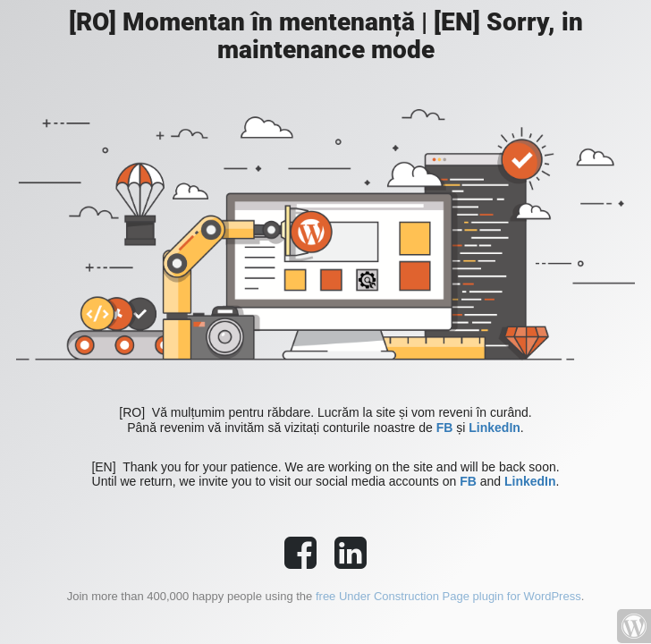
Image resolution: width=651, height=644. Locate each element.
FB (445, 428)
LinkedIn (495, 428)
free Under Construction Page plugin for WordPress (448, 596)
